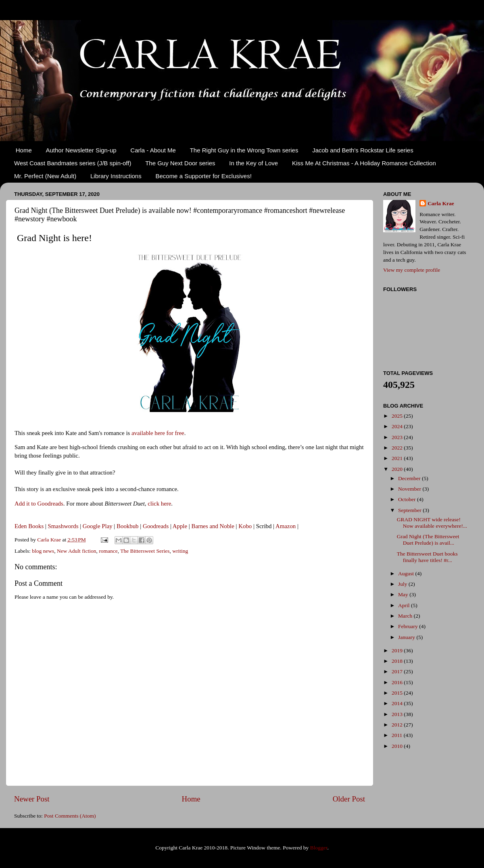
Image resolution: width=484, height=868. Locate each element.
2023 (398, 437)
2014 (398, 703)
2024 (398, 426)
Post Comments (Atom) (70, 816)
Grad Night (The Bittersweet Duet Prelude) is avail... (428, 540)
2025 (398, 416)
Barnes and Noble (213, 526)
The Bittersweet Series (145, 551)
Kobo (245, 526)
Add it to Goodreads (39, 504)
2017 (398, 671)
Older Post (349, 799)
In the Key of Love (253, 163)
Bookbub (127, 526)
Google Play (98, 526)
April (405, 605)
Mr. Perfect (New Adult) (45, 176)
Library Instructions (116, 176)
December (410, 478)
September (410, 510)
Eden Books (29, 526)
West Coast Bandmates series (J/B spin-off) (73, 163)
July (403, 584)
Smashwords (63, 526)
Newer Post (32, 799)
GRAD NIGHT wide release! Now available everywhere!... (432, 523)
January (407, 637)
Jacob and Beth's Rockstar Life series (363, 150)
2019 (398, 650)
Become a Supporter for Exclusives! (203, 176)
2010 (398, 746)
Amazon (286, 526)
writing (180, 551)
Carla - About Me (153, 150)
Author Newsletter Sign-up (81, 150)
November (410, 489)
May (404, 594)
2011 (398, 735)
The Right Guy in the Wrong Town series (244, 150)
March (406, 616)
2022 (398, 448)
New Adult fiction (77, 551)
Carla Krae (441, 203)
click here (159, 504)
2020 (398, 469)
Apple (180, 526)
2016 (398, 682)
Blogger (319, 848)
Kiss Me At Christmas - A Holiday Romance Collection (364, 163)
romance (108, 551)
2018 (398, 661)
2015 (398, 693)
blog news (43, 551)
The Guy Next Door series (180, 163)
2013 (398, 714)
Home (24, 150)
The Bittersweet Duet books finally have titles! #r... (427, 557)
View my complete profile (412, 270)
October (408, 499)
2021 (398, 458)
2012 (398, 725)
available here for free (158, 433)
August (407, 573)
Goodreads (156, 526)
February (409, 626)
